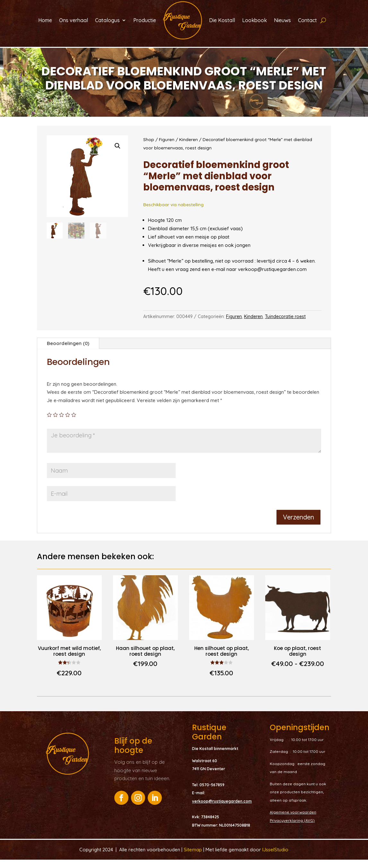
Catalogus (107, 20)
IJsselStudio (275, 858)
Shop (149, 148)
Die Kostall (222, 20)
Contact (307, 20)
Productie (145, 20)
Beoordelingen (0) (68, 352)
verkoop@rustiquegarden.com (222, 809)
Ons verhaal (74, 20)
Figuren (167, 148)
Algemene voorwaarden (293, 820)
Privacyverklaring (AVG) (292, 829)
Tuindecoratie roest (285, 325)
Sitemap (193, 858)
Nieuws (282, 20)
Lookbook (254, 20)
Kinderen (188, 148)
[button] (118, 154)
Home (45, 20)
